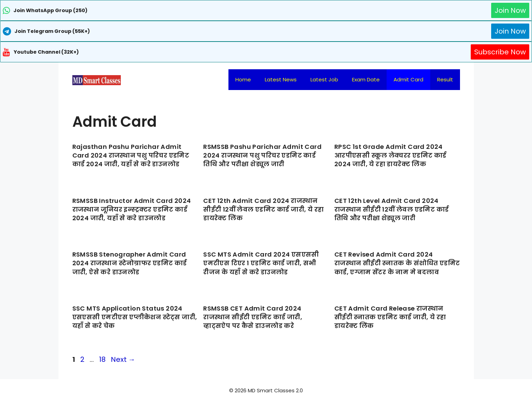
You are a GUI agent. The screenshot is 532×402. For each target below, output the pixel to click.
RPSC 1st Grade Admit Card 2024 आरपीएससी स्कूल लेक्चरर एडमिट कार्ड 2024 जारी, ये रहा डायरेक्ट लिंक (390, 155)
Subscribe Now (500, 52)
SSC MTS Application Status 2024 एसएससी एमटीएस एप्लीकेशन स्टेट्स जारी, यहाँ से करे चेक (135, 317)
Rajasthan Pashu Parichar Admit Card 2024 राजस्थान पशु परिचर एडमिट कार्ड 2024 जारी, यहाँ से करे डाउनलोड (131, 155)
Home (243, 79)
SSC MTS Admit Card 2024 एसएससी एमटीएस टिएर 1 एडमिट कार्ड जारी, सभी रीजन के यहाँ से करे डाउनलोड (261, 263)
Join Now (510, 10)
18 (103, 359)
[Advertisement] (266, 388)
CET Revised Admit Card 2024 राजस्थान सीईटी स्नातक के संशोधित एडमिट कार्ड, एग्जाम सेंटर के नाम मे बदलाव (397, 263)
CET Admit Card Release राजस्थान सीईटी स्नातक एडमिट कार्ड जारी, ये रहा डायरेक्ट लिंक (390, 317)
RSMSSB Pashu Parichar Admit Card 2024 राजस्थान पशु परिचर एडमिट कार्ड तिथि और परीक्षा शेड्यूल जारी (262, 155)
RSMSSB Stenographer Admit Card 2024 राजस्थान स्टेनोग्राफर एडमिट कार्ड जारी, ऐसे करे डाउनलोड (130, 263)
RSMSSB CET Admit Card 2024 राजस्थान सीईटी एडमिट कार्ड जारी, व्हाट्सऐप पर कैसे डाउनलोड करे (253, 317)
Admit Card (408, 79)
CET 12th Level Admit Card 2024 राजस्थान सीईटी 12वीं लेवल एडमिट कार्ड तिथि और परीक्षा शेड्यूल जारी (392, 209)
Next (123, 359)
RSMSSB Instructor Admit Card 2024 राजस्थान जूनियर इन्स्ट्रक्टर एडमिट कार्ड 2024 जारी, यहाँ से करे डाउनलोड (132, 209)
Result (445, 79)
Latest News (281, 79)
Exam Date (366, 79)
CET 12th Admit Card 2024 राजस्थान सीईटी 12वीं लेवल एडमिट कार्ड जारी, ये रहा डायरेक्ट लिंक (263, 209)
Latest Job (324, 79)
